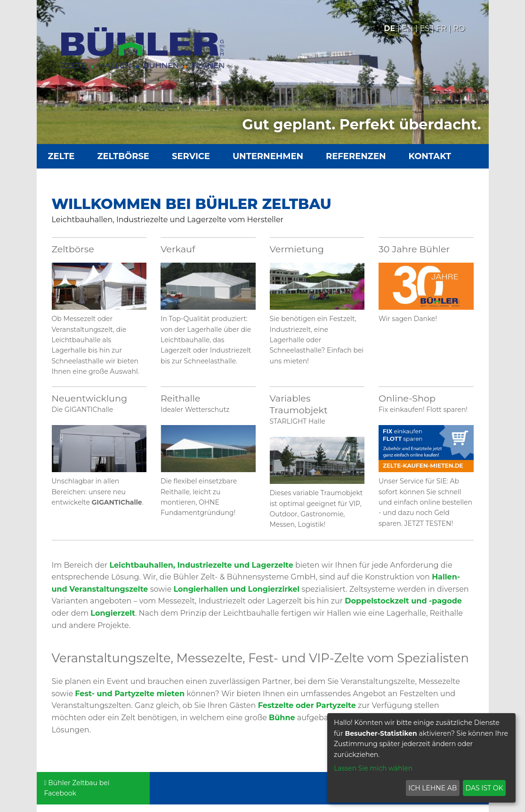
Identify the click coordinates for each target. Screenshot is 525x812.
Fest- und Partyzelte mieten (130, 694)
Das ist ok (485, 788)
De (389, 28)
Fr (441, 28)
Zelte (61, 156)
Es (425, 28)
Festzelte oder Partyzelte (307, 705)
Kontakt (430, 156)
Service (191, 156)
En (408, 28)
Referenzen (356, 156)
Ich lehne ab (432, 788)
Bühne (282, 718)
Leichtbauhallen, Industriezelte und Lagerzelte (201, 565)
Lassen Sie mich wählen (373, 768)
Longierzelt (113, 613)
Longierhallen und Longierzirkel (237, 589)
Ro (459, 28)
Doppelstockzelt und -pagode (403, 601)
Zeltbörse (123, 156)
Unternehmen (268, 156)
